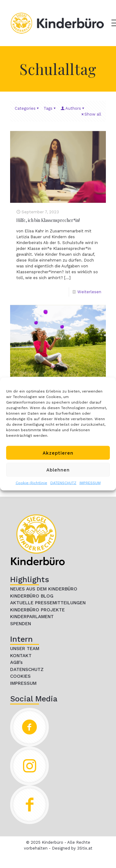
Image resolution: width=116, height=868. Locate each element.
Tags (50, 108)
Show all (91, 114)
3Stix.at (85, 848)
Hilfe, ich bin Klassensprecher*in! (48, 220)
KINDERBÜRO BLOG (32, 596)
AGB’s (16, 662)
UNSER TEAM (25, 649)
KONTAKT (21, 656)
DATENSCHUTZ (63, 483)
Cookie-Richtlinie (31, 483)
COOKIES (20, 676)
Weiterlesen (89, 292)
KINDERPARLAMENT (32, 617)
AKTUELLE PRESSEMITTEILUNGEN (48, 603)
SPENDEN (21, 624)
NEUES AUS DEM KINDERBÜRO (44, 589)
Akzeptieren (58, 453)
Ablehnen (58, 470)
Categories (27, 108)
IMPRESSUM (90, 483)
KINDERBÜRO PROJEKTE (37, 610)
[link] (38, 540)
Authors (73, 108)
